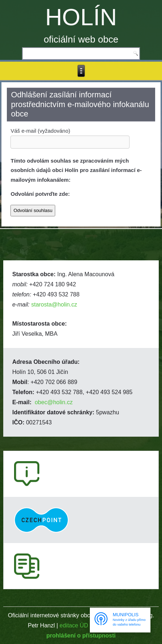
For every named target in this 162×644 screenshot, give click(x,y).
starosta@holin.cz (54, 305)
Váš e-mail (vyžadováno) (70, 136)
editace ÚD (74, 625)
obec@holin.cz (54, 402)
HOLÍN (81, 17)
